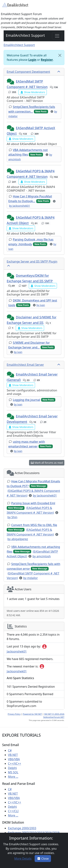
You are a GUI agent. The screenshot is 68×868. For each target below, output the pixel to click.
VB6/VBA (14, 759)
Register (47, 60)
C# (10, 750)
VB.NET (13, 755)
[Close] (60, 55)
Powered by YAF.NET (32, 714)
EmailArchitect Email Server (25, 365)
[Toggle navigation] (57, 36)
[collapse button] (59, 72)
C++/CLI (13, 811)
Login (32, 60)
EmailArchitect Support (25, 35)
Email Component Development (28, 72)
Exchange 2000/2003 (22, 828)
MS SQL (13, 772)
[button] (11, 82)
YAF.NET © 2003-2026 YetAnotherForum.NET (54, 716)
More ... (13, 777)
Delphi (12, 768)
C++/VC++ (15, 764)
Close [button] (43, 859)
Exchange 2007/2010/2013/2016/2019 (34, 833)
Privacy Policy (14, 714)
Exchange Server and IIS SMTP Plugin (32, 261)
